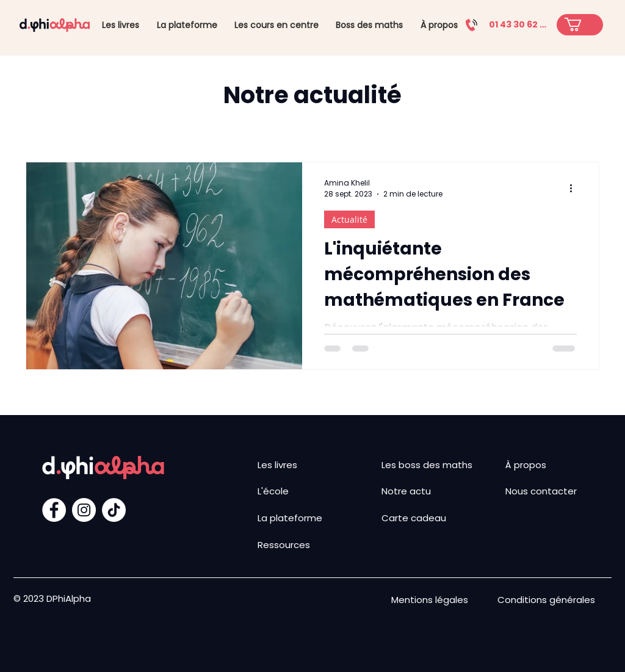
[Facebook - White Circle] (54, 510)
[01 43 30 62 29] (504, 25)
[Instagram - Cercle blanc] (84, 510)
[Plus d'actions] (575, 189)
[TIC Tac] (114, 510)
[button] (581, 24)
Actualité (349, 219)
